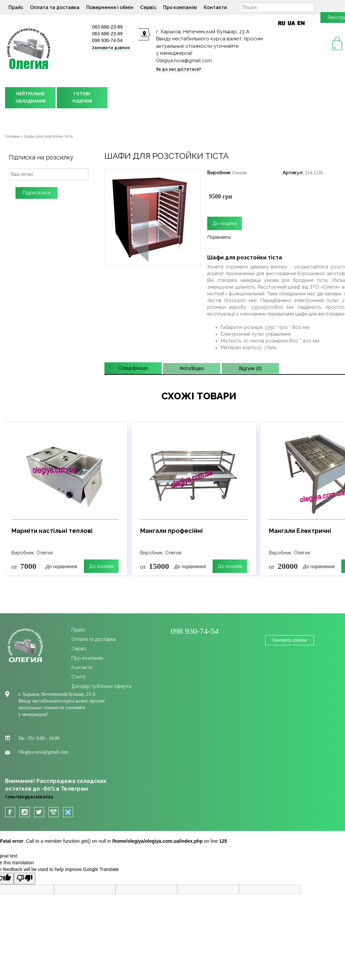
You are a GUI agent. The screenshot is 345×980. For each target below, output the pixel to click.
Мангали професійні (171, 531)
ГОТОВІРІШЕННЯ (82, 98)
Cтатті (78, 677)
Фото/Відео (192, 368)
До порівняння (61, 567)
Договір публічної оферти (101, 686)
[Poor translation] (25, 879)
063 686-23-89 (107, 27)
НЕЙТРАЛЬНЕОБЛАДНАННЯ (30, 98)
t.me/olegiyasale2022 (29, 797)
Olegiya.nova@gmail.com (184, 61)
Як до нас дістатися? (179, 69)
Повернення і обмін (110, 7)
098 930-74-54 (107, 40)
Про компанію (180, 7)
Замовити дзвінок (111, 48)
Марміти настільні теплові (52, 531)
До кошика (101, 566)
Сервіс (148, 7)
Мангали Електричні (300, 531)
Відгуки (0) (250, 368)
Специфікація (133, 368)
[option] (65, 499)
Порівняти (219, 237)
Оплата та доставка (55, 7)
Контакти (215, 7)
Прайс (16, 7)
